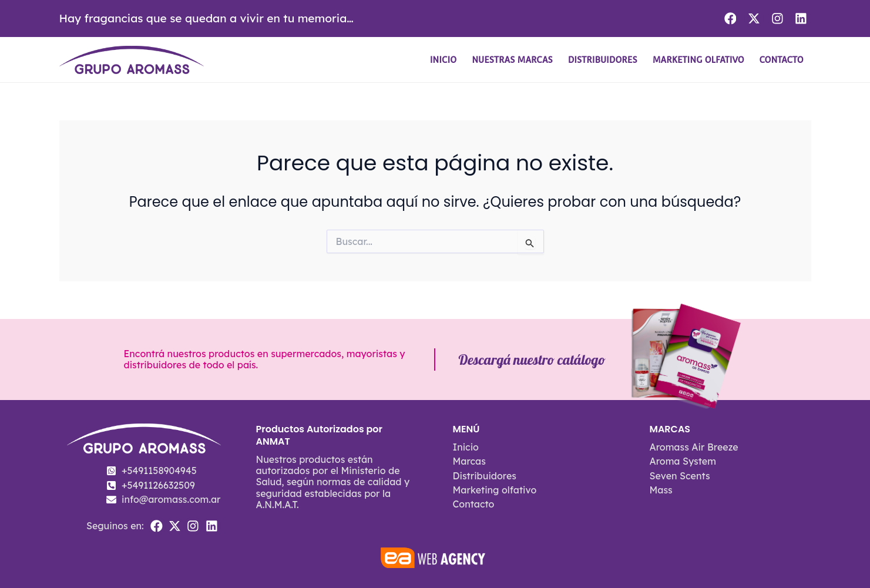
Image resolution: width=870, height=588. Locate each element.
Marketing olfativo (698, 60)
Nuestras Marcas (512, 60)
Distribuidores (603, 60)
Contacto (782, 60)
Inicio (444, 60)
